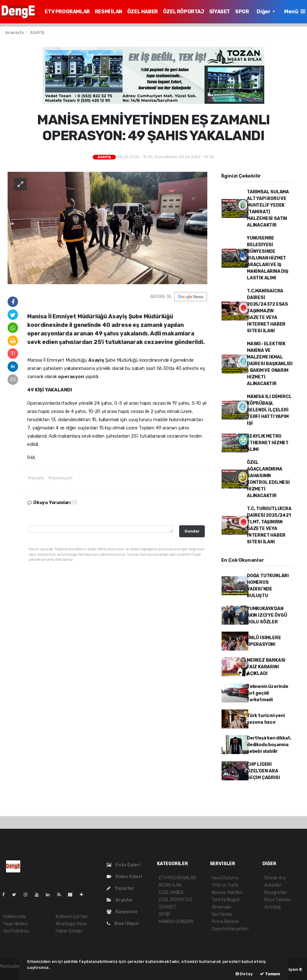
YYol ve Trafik (225, 885)
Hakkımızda (15, 917)
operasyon (71, 377)
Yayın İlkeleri (15, 924)
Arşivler (120, 900)
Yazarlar (120, 888)
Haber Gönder (69, 931)
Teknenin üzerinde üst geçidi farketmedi (268, 693)
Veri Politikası (16, 931)
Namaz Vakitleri (227, 893)
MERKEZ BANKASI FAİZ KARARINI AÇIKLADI (266, 667)
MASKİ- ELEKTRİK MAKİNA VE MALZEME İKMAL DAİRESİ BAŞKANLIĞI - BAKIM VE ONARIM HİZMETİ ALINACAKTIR (270, 364)
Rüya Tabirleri (278, 900)
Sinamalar (222, 907)
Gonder (192, 531)
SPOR (242, 12)
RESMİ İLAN (109, 12)
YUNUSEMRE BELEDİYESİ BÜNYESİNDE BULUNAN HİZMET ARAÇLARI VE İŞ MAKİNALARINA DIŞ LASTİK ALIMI (268, 258)
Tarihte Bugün (226, 900)
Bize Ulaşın (123, 924)
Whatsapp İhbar (71, 924)
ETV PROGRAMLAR (67, 12)
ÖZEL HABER (143, 12)
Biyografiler (276, 893)
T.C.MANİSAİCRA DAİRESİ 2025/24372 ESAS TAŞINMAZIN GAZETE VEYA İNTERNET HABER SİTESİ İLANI (267, 311)
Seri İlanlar (222, 914)
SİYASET (220, 12)
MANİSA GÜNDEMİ (176, 922)
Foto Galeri (124, 865)
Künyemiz (122, 912)
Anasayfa (15, 32)
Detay (244, 974)
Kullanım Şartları (72, 917)
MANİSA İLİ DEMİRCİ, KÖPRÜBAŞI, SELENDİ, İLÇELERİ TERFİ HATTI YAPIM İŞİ (269, 410)
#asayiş (36, 478)
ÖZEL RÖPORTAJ (184, 12)
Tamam (270, 974)
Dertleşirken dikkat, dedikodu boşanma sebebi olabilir (269, 745)
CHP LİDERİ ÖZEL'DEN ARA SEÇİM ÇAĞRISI (263, 771)
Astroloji (272, 907)
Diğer (264, 12)
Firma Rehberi (226, 922)
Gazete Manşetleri (230, 929)
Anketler (273, 885)
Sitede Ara (275, 878)
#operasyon (60, 478)
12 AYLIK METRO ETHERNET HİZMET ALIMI (268, 443)
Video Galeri (124, 877)
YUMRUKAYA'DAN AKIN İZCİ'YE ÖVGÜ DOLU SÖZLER (267, 615)
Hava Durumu (225, 878)
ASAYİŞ (37, 32)
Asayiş (97, 360)
